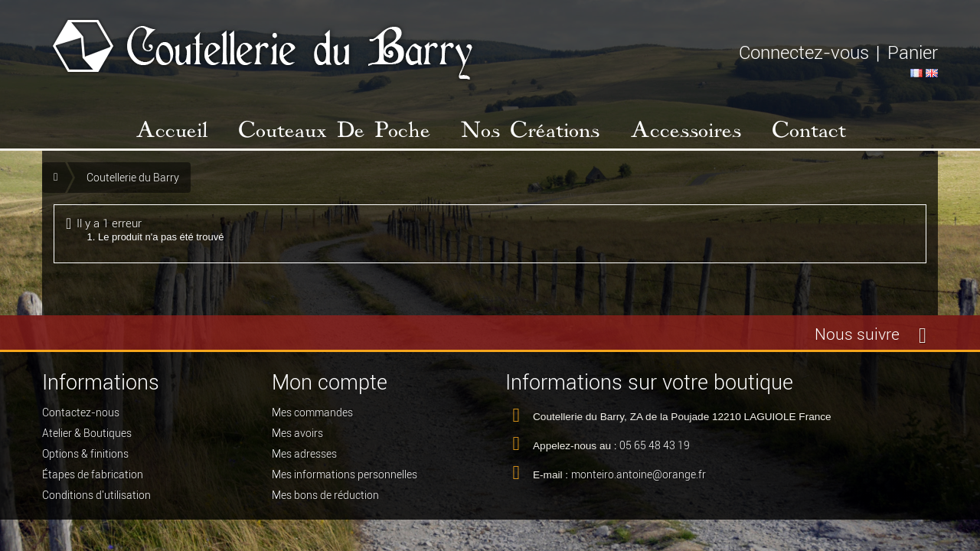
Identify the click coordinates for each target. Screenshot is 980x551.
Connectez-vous (804, 52)
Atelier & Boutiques (87, 437)
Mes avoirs (297, 437)
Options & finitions (85, 458)
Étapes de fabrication (93, 478)
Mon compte (330, 382)
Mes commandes (312, 416)
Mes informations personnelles (345, 478)
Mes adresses (304, 458)
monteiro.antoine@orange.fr (639, 478)
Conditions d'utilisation (96, 499)
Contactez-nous (81, 416)
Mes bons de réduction (325, 499)
